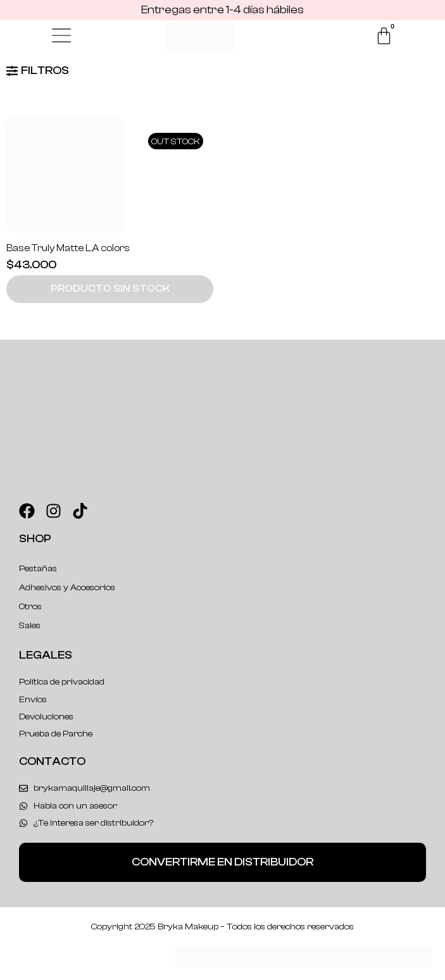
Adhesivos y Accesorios (67, 588)
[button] (110, 289)
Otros (30, 607)
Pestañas (38, 569)
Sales (30, 626)
